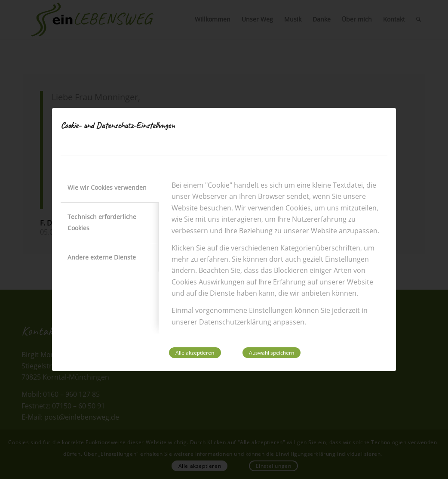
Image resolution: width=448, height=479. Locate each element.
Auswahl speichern (272, 353)
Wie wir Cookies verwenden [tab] (107, 187)
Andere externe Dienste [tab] (102, 257)
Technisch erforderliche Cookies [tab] (102, 222)
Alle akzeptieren (195, 353)
